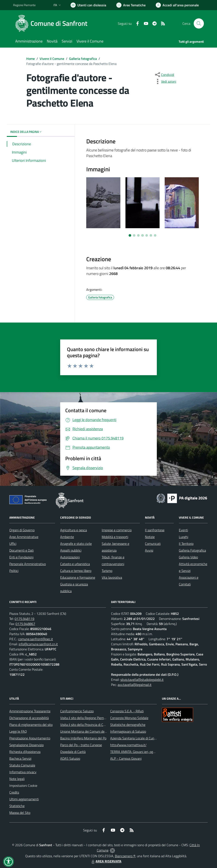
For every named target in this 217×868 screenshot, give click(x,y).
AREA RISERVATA (106, 861)
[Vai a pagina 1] (130, 235)
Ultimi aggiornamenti (24, 799)
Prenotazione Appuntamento (30, 738)
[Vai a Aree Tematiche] (131, 5)
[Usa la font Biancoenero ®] (88, 5)
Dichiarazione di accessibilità (29, 718)
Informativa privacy (23, 772)
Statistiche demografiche (128, 725)
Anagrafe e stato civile (76, 544)
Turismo (107, 571)
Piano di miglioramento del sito (31, 725)
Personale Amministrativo (28, 564)
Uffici (13, 544)
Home (31, 59)
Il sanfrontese (155, 530)
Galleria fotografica (83, 59)
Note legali (17, 779)
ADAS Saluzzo (70, 758)
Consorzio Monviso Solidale (129, 718)
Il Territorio (186, 544)
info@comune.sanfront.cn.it (38, 644)
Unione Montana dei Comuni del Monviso (89, 731)
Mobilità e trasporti (115, 537)
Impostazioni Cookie (23, 786)
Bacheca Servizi (20, 758)
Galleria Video (188, 557)
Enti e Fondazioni (21, 557)
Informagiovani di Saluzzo (128, 731)
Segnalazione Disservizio (26, 745)
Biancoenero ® (125, 856)
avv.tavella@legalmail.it (135, 685)
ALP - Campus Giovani (126, 758)
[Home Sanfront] (53, 23)
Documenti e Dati (22, 550)
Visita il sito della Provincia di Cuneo (85, 725)
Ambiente (67, 537)
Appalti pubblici (71, 550)
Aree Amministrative (24, 537)
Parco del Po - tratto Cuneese (81, 745)
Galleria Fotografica (192, 550)
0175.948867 (25, 624)
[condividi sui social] (164, 75)
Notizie (150, 537)
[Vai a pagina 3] (138, 235)
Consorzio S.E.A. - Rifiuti (127, 711)
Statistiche (17, 806)
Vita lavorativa (112, 577)
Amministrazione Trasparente (30, 711)
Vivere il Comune (52, 59)
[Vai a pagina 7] (155, 235)
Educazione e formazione (78, 577)
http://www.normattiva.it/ (128, 745)
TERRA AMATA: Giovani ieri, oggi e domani (140, 752)
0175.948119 (24, 619)
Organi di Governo (22, 530)
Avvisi (149, 550)
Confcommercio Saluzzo (77, 711)
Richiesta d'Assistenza (25, 752)
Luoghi (184, 537)
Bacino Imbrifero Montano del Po (83, 738)
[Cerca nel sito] (199, 23)
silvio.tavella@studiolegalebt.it (142, 680)
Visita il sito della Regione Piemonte (85, 718)
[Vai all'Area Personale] (177, 5)
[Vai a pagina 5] (147, 235)
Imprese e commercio (117, 530)
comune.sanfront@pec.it (36, 639)
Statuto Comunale (22, 765)
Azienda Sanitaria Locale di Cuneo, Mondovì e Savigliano (150, 738)
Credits (14, 792)
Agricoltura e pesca (74, 530)
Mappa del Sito (20, 813)
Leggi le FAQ (18, 731)
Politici (14, 571)
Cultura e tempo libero (76, 571)
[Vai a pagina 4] (142, 235)
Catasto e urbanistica (75, 564)
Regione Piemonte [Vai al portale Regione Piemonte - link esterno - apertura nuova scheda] (24, 5)
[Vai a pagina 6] (151, 235)
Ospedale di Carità (73, 752)
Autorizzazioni (70, 557)
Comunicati (153, 544)
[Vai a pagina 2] (134, 235)
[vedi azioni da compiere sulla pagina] (165, 81)
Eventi (183, 530)
